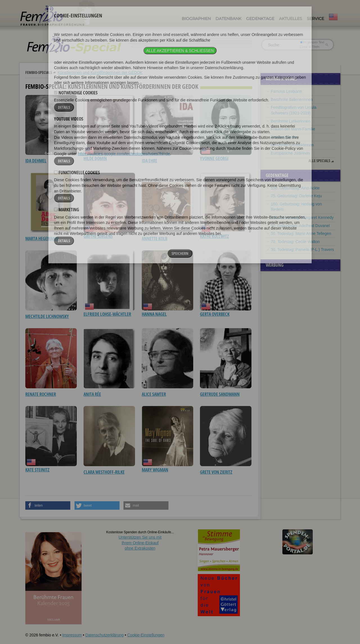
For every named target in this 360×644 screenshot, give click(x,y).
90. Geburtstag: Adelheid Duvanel (300, 226)
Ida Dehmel (36, 161)
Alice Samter (154, 394)
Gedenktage (260, 19)
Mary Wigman (155, 470)
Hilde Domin (95, 158)
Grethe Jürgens (98, 236)
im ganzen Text (312, 42)
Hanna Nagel (154, 314)
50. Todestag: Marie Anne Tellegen (301, 233)
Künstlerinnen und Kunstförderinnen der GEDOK (100, 72)
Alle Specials (319, 161)
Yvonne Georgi (214, 158)
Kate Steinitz (37, 470)
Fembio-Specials (39, 72)
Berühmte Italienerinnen (292, 99)
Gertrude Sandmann (220, 394)
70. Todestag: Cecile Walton (295, 242)
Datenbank (228, 19)
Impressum (72, 635)
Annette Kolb (155, 239)
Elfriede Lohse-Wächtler (107, 314)
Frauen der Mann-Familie (293, 129)
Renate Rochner (41, 394)
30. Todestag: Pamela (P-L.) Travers (302, 250)
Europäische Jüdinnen (290, 153)
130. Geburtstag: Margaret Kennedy (302, 217)
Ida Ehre (149, 161)
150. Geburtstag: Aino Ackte (295, 188)
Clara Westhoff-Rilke (104, 472)
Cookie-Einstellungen (146, 635)
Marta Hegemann (42, 239)
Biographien (196, 19)
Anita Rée (92, 394)
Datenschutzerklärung (104, 635)
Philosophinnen (284, 137)
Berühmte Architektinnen (292, 145)
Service (315, 19)
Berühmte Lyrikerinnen (291, 121)
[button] (48, 505)
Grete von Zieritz (216, 472)
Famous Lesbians (286, 91)
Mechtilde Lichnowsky (47, 316)
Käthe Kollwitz (214, 236)
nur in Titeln (310, 47)
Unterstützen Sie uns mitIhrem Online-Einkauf (140, 543)
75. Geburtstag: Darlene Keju (296, 196)
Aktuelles (291, 19)
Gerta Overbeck (215, 314)
